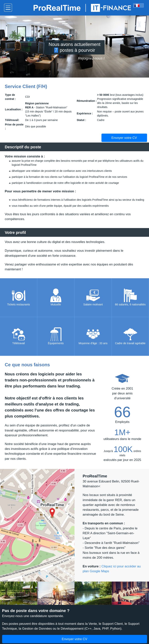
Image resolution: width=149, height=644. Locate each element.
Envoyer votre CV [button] (124, 138)
